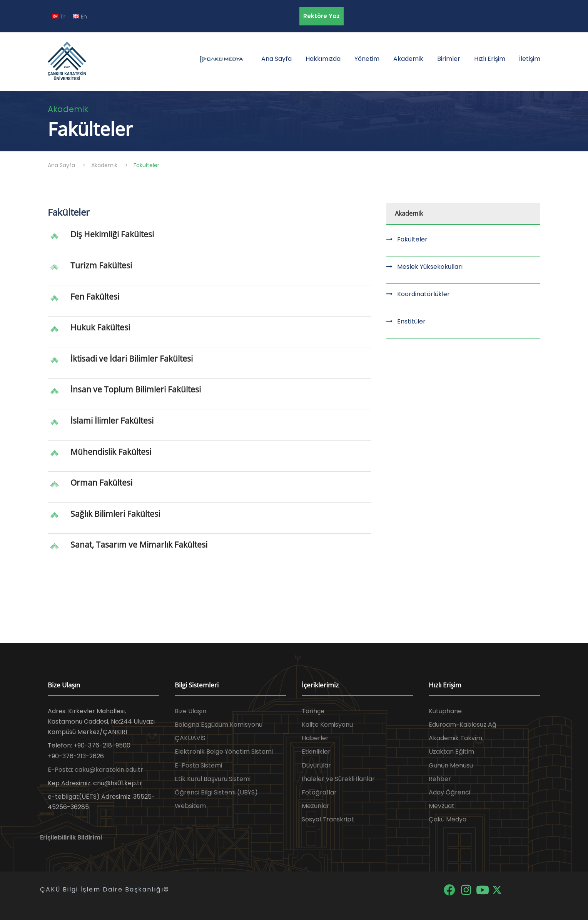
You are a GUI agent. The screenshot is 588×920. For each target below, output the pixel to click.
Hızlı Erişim (490, 59)
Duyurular (316, 765)
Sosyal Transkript (328, 819)
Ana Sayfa (276, 59)
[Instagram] (467, 889)
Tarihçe (313, 711)
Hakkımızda (323, 59)
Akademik (408, 59)
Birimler (449, 59)
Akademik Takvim (455, 738)
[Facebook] (450, 889)
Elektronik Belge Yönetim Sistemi (224, 752)
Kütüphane (445, 711)
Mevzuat (442, 806)
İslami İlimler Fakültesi (112, 421)
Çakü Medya (448, 819)
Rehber (440, 779)
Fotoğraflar (319, 792)
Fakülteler (412, 239)
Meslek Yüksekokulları (430, 267)
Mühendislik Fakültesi (111, 452)
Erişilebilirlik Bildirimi (71, 837)
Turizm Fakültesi (101, 265)
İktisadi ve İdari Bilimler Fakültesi (132, 359)
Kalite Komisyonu (327, 725)
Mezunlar (316, 806)
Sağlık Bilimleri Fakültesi (115, 514)
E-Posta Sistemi (198, 765)
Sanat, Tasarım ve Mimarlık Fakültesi (139, 545)
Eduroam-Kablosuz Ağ (463, 725)
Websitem (190, 806)
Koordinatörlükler (423, 294)
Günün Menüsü (451, 765)
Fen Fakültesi (95, 297)
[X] (497, 889)
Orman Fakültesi (101, 483)
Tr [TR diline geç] (59, 17)
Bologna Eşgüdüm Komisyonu (219, 725)
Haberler (315, 738)
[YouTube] (483, 889)
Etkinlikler (316, 752)
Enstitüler (411, 321)
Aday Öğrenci (449, 792)
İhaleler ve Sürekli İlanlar (338, 779)
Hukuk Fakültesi (100, 327)
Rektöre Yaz (322, 16)
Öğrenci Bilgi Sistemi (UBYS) (216, 792)
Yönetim (367, 59)
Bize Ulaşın (190, 711)
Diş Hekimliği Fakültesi (112, 234)
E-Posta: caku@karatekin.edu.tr (95, 770)
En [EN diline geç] (80, 17)
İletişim (530, 59)
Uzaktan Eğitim (451, 752)
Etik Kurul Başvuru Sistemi (213, 779)
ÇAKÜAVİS (190, 738)
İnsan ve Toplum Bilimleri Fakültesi (136, 389)
